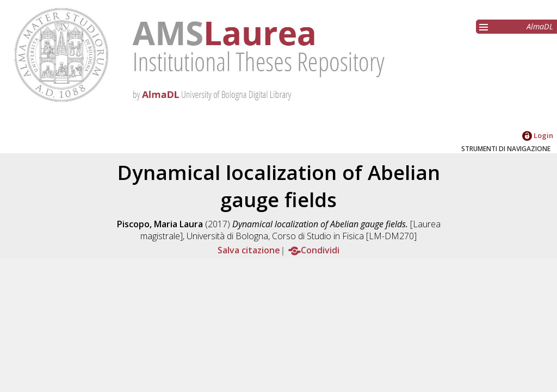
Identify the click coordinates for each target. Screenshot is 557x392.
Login (538, 135)
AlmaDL (540, 26)
